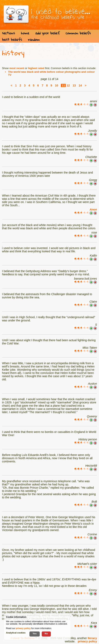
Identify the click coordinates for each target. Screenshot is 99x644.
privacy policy (87, 641)
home (25, 33)
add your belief (47, 33)
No (46, 633)
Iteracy (92, 638)
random (34, 39)
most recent (17, 68)
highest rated (36, 68)
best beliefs (12, 39)
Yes (34, 633)
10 (57, 85)
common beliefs (78, 33)
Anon (93, 209)
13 (74, 85)
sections (8, 33)
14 (80, 85)
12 (68, 85)
